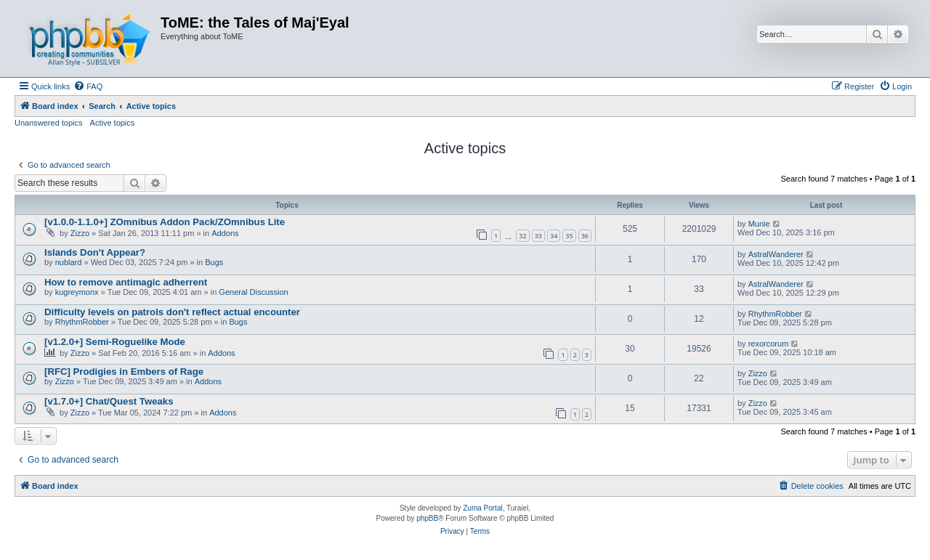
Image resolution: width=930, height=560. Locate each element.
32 (522, 236)
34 (554, 236)
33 (538, 236)
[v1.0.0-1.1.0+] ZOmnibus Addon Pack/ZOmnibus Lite (165, 222)
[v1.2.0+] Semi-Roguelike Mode (115, 342)
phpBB (427, 518)
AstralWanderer (776, 254)
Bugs (214, 262)
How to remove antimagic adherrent (126, 282)
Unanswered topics (49, 123)
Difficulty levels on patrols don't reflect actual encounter (172, 312)
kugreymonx (77, 292)
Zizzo (80, 233)
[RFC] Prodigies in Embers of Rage (124, 372)
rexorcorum (769, 344)
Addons (225, 233)
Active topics (113, 123)
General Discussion (253, 292)
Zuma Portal (482, 508)
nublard (69, 262)
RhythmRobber (82, 322)
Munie (759, 224)
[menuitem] (88, 86)
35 (569, 236)
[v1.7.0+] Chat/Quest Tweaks (109, 401)
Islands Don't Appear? (95, 252)
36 (585, 236)
